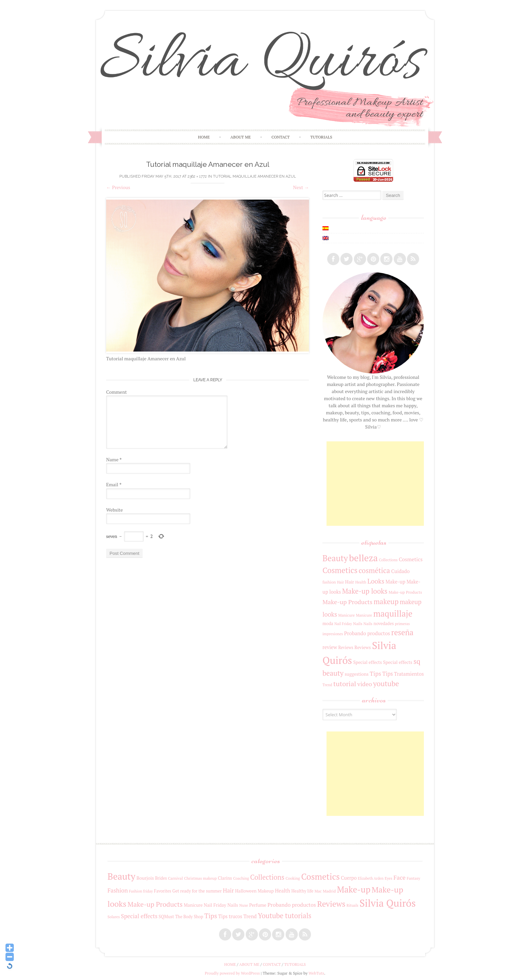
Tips (376, 674)
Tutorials (321, 137)
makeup (386, 601)
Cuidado (400, 571)
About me (241, 137)
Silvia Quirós (388, 903)
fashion (329, 582)
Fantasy (413, 878)
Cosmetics (411, 559)
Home (204, 137)
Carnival (175, 878)
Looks (376, 581)
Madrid (329, 891)
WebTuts (316, 973)
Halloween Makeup (254, 891)
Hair (341, 582)
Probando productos (367, 633)
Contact (281, 137)
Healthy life (302, 891)
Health (361, 582)
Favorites (163, 891)
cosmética (374, 570)
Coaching (241, 878)
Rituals (352, 905)
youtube (386, 684)
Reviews (346, 648)
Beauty (335, 558)
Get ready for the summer (197, 891)
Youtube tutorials (285, 916)
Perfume (258, 905)
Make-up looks (365, 591)
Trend (327, 685)
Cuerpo (349, 878)
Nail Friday (343, 624)
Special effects (368, 662)
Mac (318, 891)
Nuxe (244, 905)
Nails (358, 623)
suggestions (357, 674)
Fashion (118, 890)
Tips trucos (230, 916)
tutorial (345, 684)
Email (114, 484)
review (330, 647)
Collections (388, 560)
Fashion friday (141, 891)
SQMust (166, 917)
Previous (118, 187)
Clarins (225, 878)
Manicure (347, 615)
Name (114, 459)
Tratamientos (409, 674)
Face (400, 877)
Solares (114, 917)
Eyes (389, 878)
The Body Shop (189, 917)
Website (114, 510)
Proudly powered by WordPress (232, 973)
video (365, 684)
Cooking (293, 878)
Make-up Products (405, 592)
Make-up (396, 582)
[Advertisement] (377, 484)
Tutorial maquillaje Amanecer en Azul (255, 176)
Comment (116, 392)
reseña (402, 632)
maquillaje (393, 613)
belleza (364, 558)
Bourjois (145, 878)
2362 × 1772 (197, 176)
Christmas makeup (200, 878)
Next (301, 187)
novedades (384, 624)
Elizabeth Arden (371, 878)
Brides (161, 878)
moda (328, 624)
